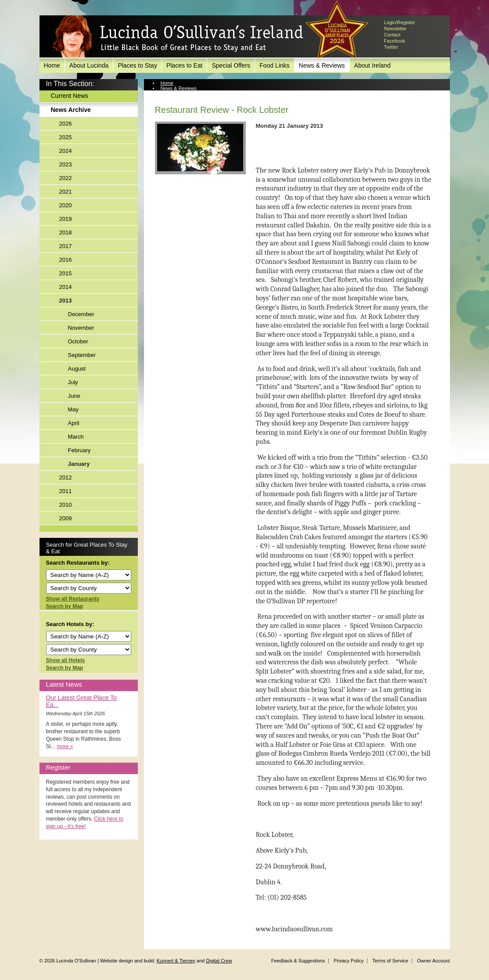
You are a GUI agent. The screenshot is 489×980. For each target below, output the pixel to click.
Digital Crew (219, 961)
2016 (66, 260)
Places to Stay (137, 65)
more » (65, 746)
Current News (70, 96)
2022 (66, 178)
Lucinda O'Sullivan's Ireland (178, 37)
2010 (66, 505)
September (82, 355)
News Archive (71, 110)
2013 (66, 301)
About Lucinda (89, 65)
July (73, 382)
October (78, 341)
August (77, 369)
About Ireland (372, 65)
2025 (66, 137)
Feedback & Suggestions (298, 961)
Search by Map (65, 606)
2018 (66, 232)
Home (52, 65)
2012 (66, 477)
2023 (66, 164)
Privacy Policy (349, 961)
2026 (66, 124)
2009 (66, 518)
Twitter (391, 47)
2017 (66, 246)
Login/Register (400, 22)
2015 (66, 273)
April (74, 423)
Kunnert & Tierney (176, 961)
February (79, 450)
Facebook (395, 41)
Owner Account (433, 961)
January (79, 464)
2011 (66, 491)
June (74, 396)
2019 (66, 219)
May (74, 409)
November (81, 328)
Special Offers (231, 65)
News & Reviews (322, 65)
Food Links (274, 65)
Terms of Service (390, 961)
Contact (392, 35)
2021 (66, 192)
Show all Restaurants (73, 599)
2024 (66, 151)
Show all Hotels (66, 660)
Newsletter (396, 29)
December (81, 314)
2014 (66, 287)
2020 (66, 205)
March (76, 437)
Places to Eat (185, 65)
